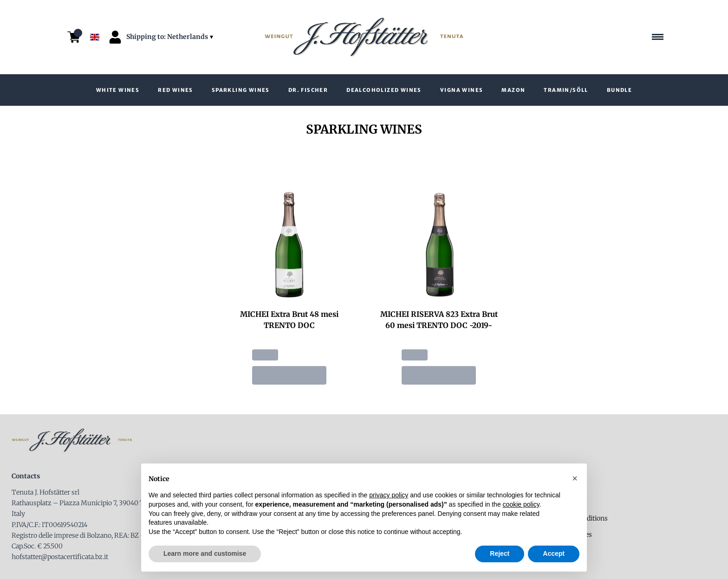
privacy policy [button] (389, 495)
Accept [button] (554, 553)
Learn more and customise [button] (205, 553)
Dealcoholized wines (384, 90)
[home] (364, 37)
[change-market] (171, 37)
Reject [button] (500, 553)
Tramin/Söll (566, 90)
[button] (575, 478)
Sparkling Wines (241, 90)
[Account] (115, 37)
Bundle (619, 90)
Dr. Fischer (308, 90)
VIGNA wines (461, 90)
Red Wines (175, 90)
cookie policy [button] (521, 504)
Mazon (513, 90)
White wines (118, 90)
